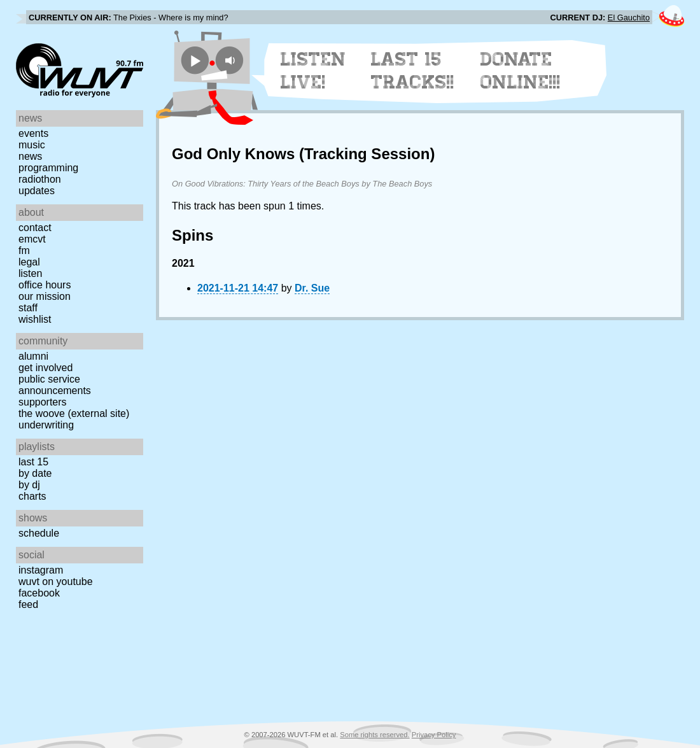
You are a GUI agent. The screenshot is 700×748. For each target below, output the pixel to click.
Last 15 (33, 462)
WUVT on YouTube (56, 582)
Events (33, 133)
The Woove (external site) (74, 413)
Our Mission (45, 296)
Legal (29, 262)
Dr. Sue (312, 288)
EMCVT (32, 239)
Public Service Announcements (55, 385)
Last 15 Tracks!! (413, 71)
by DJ (29, 485)
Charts (32, 496)
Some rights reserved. (374, 735)
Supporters (43, 402)
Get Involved (45, 368)
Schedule (39, 533)
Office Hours (45, 285)
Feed (28, 604)
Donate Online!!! (521, 71)
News (30, 156)
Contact (35, 228)
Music (32, 145)
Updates (37, 191)
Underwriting (46, 425)
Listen (30, 273)
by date (35, 473)
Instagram (41, 570)
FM (24, 251)
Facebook (39, 593)
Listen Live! (313, 71)
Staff (28, 308)
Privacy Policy (434, 735)
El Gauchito (629, 18)
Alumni (33, 356)
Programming (48, 168)
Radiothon (40, 179)
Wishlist (35, 319)
